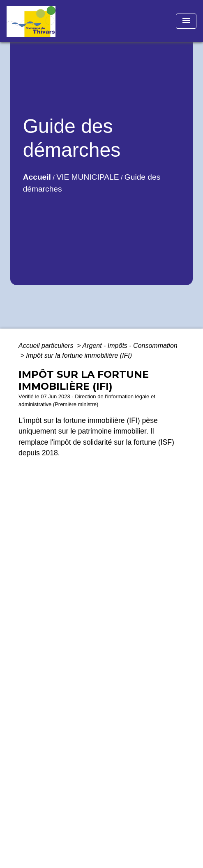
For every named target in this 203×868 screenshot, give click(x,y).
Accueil (37, 177)
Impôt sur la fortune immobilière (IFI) (79, 355)
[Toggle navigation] (186, 21)
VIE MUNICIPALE (88, 177)
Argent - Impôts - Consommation (130, 346)
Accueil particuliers (47, 346)
